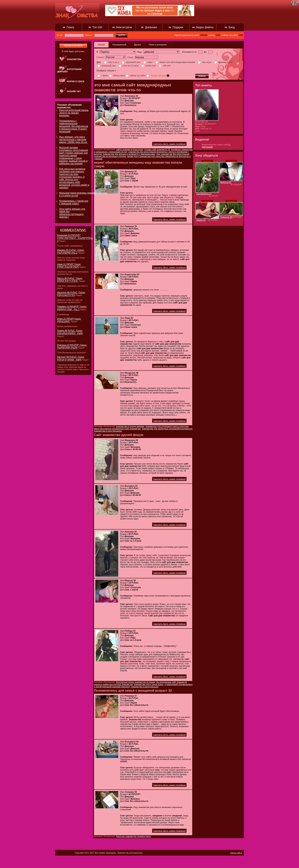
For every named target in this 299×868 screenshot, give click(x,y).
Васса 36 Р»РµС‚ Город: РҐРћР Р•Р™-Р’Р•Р (70, 280)
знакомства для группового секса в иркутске (167, 426)
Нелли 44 (201, 220)
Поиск (70, 27)
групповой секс (131, 62)
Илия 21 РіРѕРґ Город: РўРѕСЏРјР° (69, 320)
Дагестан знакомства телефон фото (133, 836)
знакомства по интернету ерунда (110, 156)
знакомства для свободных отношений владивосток (167, 429)
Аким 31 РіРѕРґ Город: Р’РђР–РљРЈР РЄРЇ (69, 266)
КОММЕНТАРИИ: (73, 230)
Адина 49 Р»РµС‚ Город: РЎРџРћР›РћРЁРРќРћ (70, 332)
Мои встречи (124, 27)
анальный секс (224, 62)
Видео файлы (205, 27)
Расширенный (119, 45)
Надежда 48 (226, 217)
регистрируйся (73, 46)
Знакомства (74, 59)
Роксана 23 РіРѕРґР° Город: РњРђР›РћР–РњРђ (72, 346)
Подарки (178, 27)
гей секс (165, 66)
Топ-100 (97, 27)
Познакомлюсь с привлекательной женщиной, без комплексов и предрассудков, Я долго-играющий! (74, 126)
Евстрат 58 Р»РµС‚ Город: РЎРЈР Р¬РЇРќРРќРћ (71, 358)
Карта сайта (236, 853)
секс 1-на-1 (112, 62)
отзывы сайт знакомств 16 (157, 149)
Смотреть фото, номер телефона (169, 144)
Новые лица (117, 76)
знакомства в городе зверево (130, 426)
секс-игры (205, 62)
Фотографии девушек (69, 70)
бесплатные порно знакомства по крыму (135, 682)
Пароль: (99, 35)
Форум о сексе (76, 81)
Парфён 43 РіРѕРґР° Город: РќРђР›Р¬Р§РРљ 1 (72, 308)
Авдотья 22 (226, 182)
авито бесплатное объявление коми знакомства (117, 429)
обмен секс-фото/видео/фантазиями (175, 62)
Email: (70, 35)
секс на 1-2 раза (129, 66)
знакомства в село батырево (108, 431)
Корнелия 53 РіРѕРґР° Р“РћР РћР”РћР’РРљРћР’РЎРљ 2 (75, 238)
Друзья (137, 45)
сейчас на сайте (136, 76)
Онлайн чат (74, 91)
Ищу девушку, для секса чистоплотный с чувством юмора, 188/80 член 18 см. (73, 140)
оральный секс (107, 66)
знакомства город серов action (149, 684)
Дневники (151, 27)
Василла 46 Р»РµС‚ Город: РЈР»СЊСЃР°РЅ (71, 294)
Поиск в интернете (158, 45)
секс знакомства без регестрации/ (173, 154)
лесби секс (149, 66)
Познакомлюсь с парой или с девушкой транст (74, 202)
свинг (148, 62)
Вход (232, 27)
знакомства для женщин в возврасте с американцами (129, 154)
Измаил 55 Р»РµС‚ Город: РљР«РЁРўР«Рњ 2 (71, 252)
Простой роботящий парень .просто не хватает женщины (74, 113)
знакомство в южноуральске (145, 687)
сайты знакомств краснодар (129, 149)
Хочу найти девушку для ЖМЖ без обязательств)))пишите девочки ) (72, 213)
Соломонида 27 (204, 194)
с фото (103, 76)
